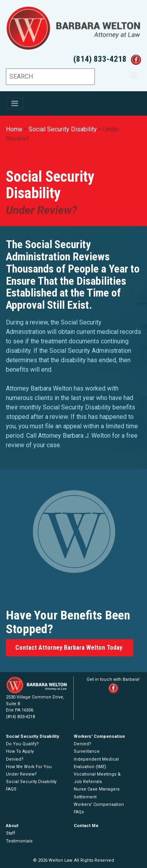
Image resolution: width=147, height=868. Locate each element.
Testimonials (19, 841)
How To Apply (20, 751)
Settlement (85, 797)
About (12, 826)
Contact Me (86, 826)
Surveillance (87, 751)
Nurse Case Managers (97, 789)
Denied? (15, 759)
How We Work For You (29, 767)
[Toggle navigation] (15, 103)
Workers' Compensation (99, 736)
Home (14, 129)
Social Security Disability (63, 129)
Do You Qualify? (22, 744)
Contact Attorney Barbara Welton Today (70, 648)
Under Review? (21, 774)
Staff (11, 833)
